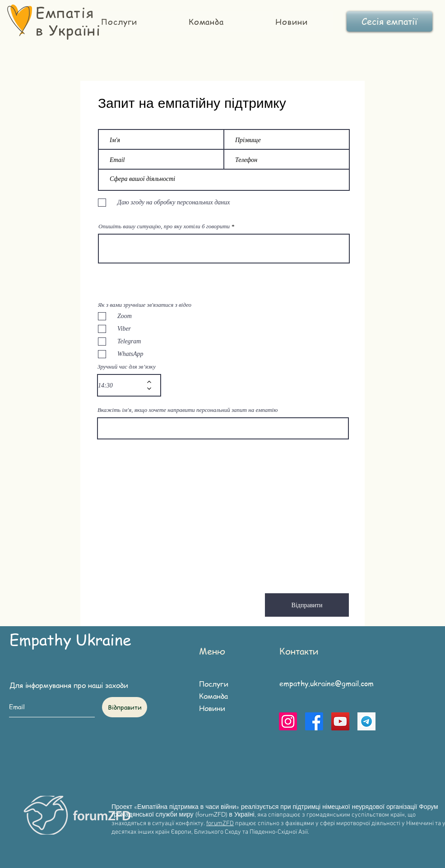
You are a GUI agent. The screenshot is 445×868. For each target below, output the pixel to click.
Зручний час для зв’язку (127, 367)
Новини (212, 708)
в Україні (68, 30)
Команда (213, 696)
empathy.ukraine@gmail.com (327, 683)
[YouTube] (340, 721)
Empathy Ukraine (70, 639)
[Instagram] (288, 721)
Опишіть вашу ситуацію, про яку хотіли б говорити (164, 226)
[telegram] (366, 721)
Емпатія (65, 12)
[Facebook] (314, 721)
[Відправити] (307, 605)
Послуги (214, 684)
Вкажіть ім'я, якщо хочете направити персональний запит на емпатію (188, 410)
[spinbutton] (123, 385)
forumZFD (220, 824)
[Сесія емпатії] (389, 21)
